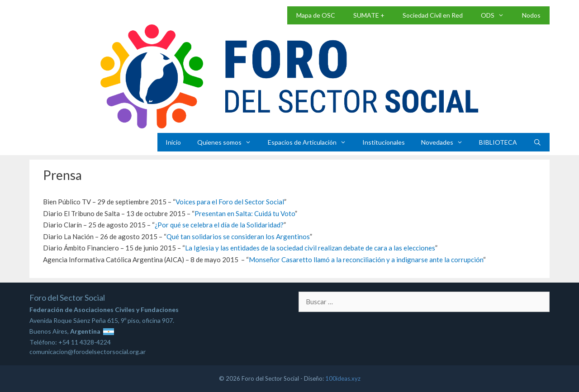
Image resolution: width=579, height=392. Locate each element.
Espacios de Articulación (311, 142)
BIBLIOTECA (498, 142)
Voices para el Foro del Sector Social (230, 202)
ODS (497, 15)
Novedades (446, 142)
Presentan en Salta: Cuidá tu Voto (245, 213)
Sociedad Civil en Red (433, 15)
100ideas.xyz (343, 378)
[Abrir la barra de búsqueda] (537, 142)
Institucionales (384, 142)
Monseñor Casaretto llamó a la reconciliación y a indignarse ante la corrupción (366, 260)
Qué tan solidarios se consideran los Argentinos (238, 236)
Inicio (173, 142)
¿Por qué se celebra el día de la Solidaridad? (219, 225)
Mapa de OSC (316, 15)
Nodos (531, 15)
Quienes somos (228, 142)
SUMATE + (369, 15)
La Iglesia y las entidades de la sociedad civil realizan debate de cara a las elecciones (310, 248)
